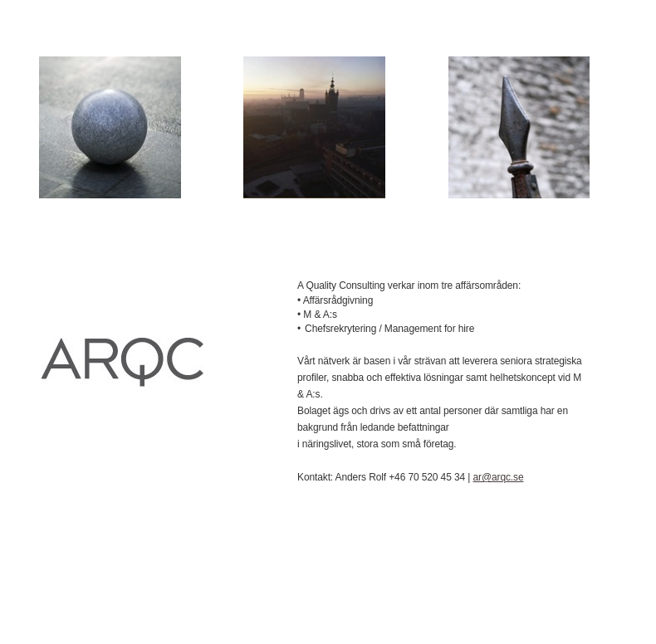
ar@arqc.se (498, 477)
